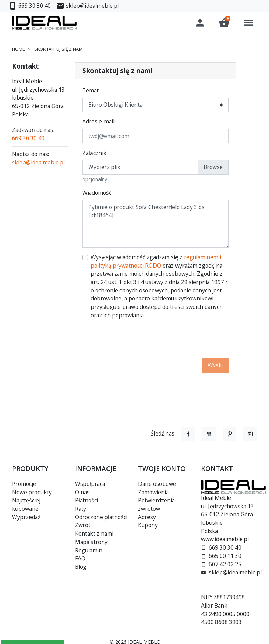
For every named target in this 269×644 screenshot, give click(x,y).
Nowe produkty (32, 492)
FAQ (80, 558)
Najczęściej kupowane (26, 504)
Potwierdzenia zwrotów (156, 504)
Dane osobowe (157, 484)
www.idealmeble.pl (225, 539)
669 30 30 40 (28, 139)
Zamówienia (153, 492)
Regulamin (89, 550)
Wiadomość (97, 194)
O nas (82, 492)
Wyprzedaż (26, 517)
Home (18, 50)
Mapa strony (91, 542)
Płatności (87, 500)
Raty (81, 509)
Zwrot (83, 525)
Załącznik (94, 154)
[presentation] (175, 340)
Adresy (147, 517)
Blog (81, 567)
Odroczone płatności (101, 517)
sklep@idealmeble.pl (38, 163)
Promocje (24, 484)
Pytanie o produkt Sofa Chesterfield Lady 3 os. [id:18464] (156, 225)
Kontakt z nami (94, 533)
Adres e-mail (98, 122)
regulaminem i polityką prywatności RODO (156, 262)
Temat (91, 91)
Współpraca (90, 484)
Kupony (148, 525)
